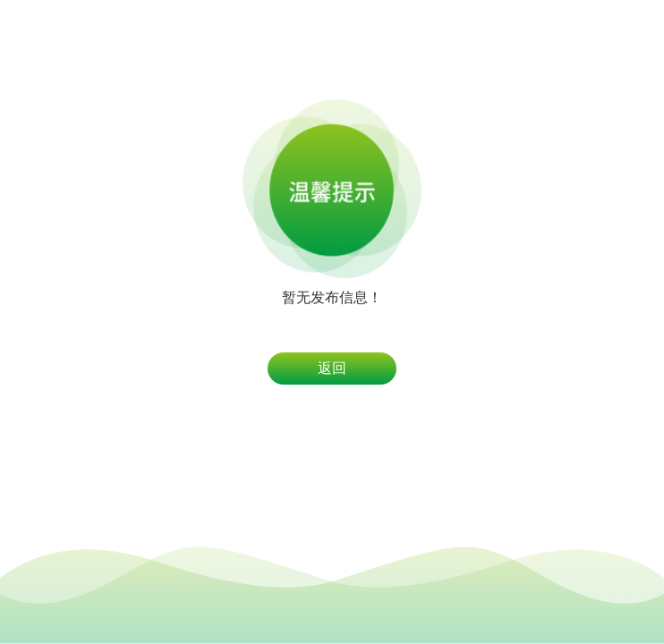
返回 (332, 368)
